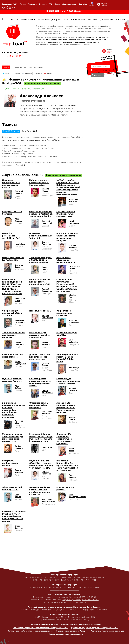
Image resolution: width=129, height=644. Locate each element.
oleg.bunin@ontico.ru (72, 600)
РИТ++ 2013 (91, 580)
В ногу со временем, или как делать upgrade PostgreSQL (40, 282)
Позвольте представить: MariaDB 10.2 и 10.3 (41, 236)
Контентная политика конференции (107, 631)
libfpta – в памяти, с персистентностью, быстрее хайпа (39, 183)
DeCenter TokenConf (46, 588)
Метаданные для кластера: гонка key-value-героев (40, 335)
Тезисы (23, 4)
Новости (43, 4)
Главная (6, 67)
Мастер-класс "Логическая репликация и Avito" (67, 260)
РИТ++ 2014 (79, 580)
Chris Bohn (47, 447)
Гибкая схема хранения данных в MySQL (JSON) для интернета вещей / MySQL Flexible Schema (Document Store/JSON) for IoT (12, 287)
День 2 (70, 578)
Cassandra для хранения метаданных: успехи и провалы (68, 381)
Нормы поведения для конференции (66, 634)
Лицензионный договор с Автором (72, 631)
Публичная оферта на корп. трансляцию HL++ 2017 (95, 628)
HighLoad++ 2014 (82, 578)
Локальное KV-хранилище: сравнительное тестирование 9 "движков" (64, 439)
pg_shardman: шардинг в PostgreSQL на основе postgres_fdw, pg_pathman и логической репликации (14, 410)
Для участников (69, 4)
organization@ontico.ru (77, 602)
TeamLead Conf (74, 588)
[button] (6, 74)
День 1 (63, 578)
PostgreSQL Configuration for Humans (11, 463)
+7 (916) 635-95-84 (90, 600)
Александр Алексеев (42, 96)
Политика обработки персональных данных (81, 625)
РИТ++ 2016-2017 (41, 580)
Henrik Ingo (20, 244)
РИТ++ (33, 588)
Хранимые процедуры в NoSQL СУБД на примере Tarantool (41, 260)
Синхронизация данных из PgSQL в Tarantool (12, 313)
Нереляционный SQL (40, 311)
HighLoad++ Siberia (90, 588)
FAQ (51, 4)
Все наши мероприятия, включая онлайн (65, 590)
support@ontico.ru (70, 597)
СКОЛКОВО (10, 53)
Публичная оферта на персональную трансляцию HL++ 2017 (41, 628)
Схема (57, 4)
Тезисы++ (33, 4)
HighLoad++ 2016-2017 (33, 578)
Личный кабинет (104, 4)
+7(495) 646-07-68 (87, 597)
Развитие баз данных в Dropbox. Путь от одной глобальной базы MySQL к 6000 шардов (14, 516)
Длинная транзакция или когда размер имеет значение (40, 357)
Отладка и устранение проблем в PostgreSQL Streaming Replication (41, 214)
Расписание (7, 4)
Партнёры (83, 4)
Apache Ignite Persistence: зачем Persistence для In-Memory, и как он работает (66, 408)
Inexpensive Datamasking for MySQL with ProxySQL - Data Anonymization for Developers (68, 466)
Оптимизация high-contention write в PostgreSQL (39, 405)
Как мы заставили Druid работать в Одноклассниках (66, 214)
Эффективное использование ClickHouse (64, 313)
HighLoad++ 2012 (98, 578)
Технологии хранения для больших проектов (13, 335)
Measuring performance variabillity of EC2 (11, 236)
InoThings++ (61, 588)
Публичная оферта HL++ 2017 (44, 625)
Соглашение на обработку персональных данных (30, 631)
